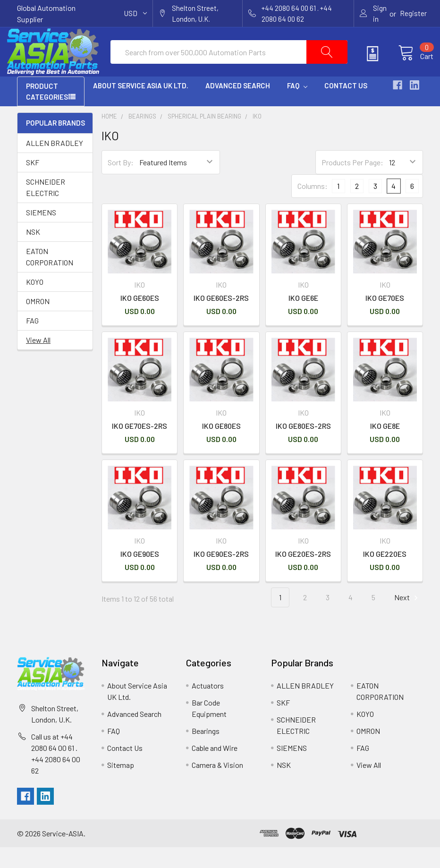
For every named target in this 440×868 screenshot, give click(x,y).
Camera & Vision (217, 786)
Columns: (313, 207)
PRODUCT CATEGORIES (47, 112)
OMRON (38, 322)
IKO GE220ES (385, 574)
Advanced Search (238, 106)
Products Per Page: (352, 183)
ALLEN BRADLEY (55, 164)
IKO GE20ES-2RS (303, 574)
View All (38, 361)
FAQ (297, 106)
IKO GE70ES (385, 319)
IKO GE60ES (140, 319)
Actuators (208, 706)
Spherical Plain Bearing (204, 137)
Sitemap (121, 786)
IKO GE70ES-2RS (140, 447)
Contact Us (346, 106)
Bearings (142, 137)
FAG (32, 341)
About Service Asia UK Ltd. (141, 106)
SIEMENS (41, 233)
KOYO (35, 302)
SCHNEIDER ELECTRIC (46, 208)
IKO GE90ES (140, 574)
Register (413, 13)
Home (109, 137)
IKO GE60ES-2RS (221, 319)
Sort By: (121, 183)
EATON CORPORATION (50, 277)
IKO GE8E (385, 447)
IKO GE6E (303, 319)
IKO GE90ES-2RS (221, 574)
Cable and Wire (215, 769)
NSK (33, 252)
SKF (33, 183)
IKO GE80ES (221, 447)
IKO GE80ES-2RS (303, 447)
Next (407, 618)
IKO (257, 137)
